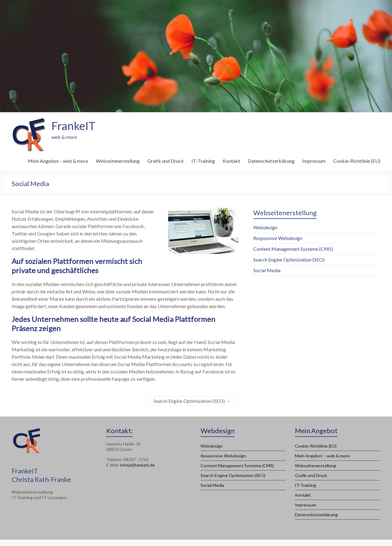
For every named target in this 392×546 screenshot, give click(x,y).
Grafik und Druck (166, 161)
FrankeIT (73, 126)
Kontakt (231, 161)
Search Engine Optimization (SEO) (192, 401)
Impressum (314, 161)
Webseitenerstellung (118, 161)
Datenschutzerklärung (271, 161)
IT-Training (203, 161)
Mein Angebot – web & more (58, 161)
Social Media (267, 270)
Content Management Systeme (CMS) (293, 249)
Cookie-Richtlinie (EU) (357, 161)
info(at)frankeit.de (137, 465)
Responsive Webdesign (278, 238)
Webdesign (265, 227)
